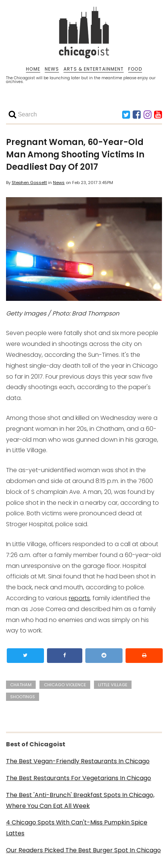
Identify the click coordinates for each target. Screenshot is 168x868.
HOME (33, 69)
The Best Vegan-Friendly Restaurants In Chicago (78, 761)
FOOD (135, 69)
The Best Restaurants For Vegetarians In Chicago (79, 778)
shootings (23, 697)
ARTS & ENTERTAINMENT (94, 69)
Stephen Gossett (29, 183)
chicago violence (65, 685)
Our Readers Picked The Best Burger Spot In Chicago (83, 850)
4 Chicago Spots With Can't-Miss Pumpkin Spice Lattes (77, 828)
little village (113, 685)
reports (79, 598)
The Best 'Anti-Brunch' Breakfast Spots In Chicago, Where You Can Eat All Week (80, 800)
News (59, 183)
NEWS (52, 69)
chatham (21, 685)
